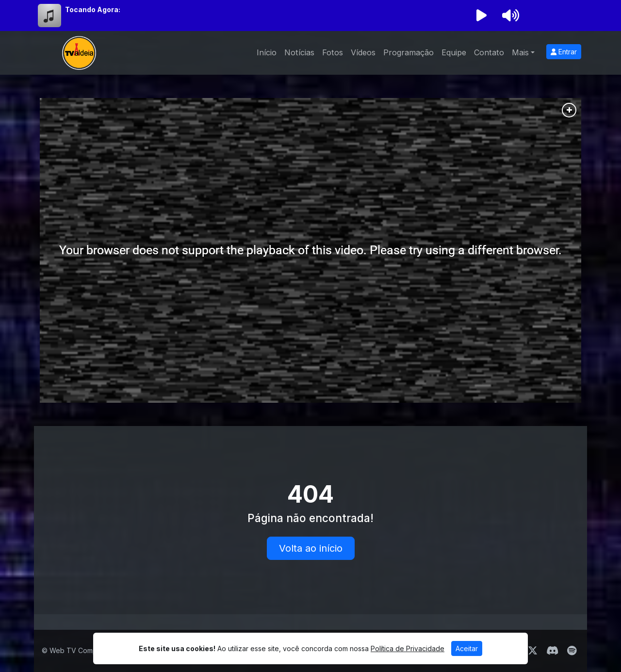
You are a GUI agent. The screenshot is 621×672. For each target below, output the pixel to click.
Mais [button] (520, 52)
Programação (409, 52)
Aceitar (467, 648)
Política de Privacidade (408, 648)
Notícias (299, 52)
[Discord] (552, 651)
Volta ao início (311, 548)
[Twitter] (533, 651)
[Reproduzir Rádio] (481, 16)
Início (267, 52)
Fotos (333, 52)
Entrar (564, 52)
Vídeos (363, 52)
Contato (489, 52)
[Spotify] (572, 651)
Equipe (454, 52)
